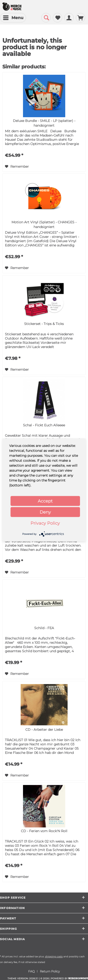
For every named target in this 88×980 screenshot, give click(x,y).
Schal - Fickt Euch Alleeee (44, 425)
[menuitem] (13, 18)
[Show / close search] (46, 18)
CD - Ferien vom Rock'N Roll (44, 831)
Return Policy (50, 971)
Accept (45, 501)
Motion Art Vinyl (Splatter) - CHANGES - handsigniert (44, 224)
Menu (13, 17)
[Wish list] (57, 18)
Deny (45, 512)
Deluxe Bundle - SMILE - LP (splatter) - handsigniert (44, 123)
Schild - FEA (44, 628)
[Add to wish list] (17, 166)
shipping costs (54, 957)
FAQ (31, 971)
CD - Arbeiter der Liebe (44, 730)
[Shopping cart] (80, 18)
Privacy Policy (45, 523)
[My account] (69, 18)
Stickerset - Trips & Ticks (44, 324)
